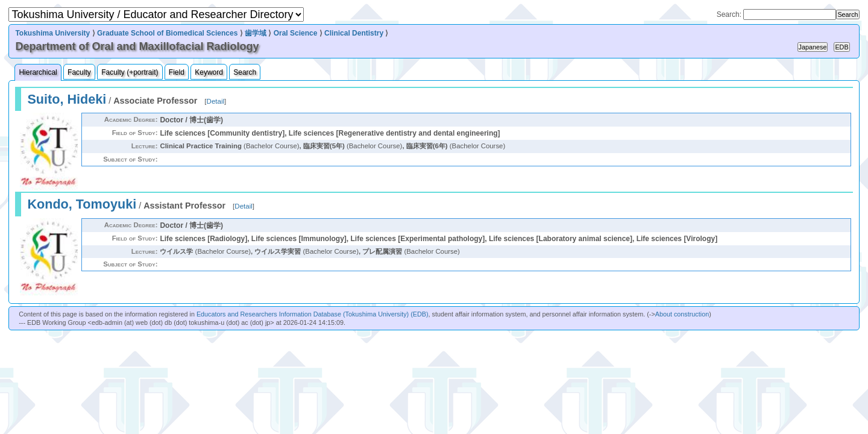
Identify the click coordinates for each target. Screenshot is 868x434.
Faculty (79, 72)
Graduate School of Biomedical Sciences (167, 33)
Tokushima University (52, 33)
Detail (215, 101)
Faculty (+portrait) (130, 72)
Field (177, 72)
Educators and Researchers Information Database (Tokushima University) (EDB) (313, 314)
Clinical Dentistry (354, 33)
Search (245, 72)
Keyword (209, 72)
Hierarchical (38, 72)
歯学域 (256, 33)
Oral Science (296, 33)
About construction (682, 314)
